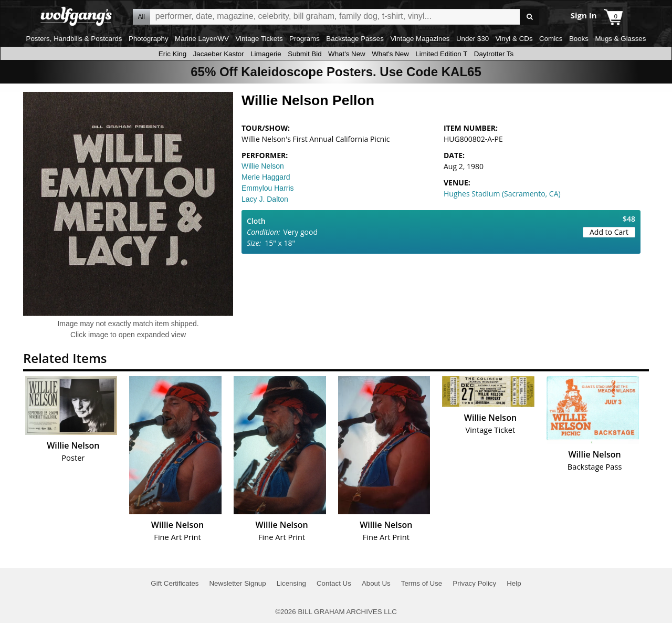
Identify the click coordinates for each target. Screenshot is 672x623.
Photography (149, 39)
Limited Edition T (441, 54)
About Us (376, 583)
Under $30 (472, 39)
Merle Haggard (266, 177)
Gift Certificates (175, 583)
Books (579, 39)
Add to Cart (609, 232)
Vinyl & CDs (514, 39)
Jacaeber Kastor (219, 54)
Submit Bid (304, 54)
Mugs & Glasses (620, 39)
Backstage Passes (355, 39)
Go (529, 17)
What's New (347, 54)
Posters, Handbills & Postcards (74, 39)
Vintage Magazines (420, 39)
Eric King (172, 54)
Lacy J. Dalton (265, 199)
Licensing (291, 583)
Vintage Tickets (259, 39)
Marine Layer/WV (202, 39)
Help (514, 583)
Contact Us (334, 583)
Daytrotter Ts (494, 54)
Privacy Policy (474, 583)
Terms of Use (422, 583)
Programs (304, 39)
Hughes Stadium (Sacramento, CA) (502, 194)
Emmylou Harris (268, 188)
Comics (551, 39)
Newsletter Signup (237, 583)
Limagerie (266, 54)
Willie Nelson (263, 166)
